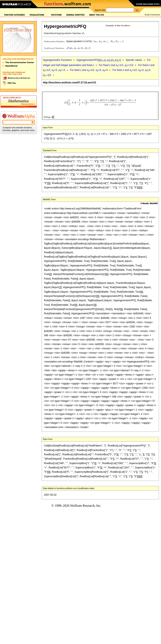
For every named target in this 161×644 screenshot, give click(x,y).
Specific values (134, 60)
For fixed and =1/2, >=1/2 (116, 65)
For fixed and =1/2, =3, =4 (89, 70)
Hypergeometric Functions (57, 60)
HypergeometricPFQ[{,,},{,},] (99, 60)
